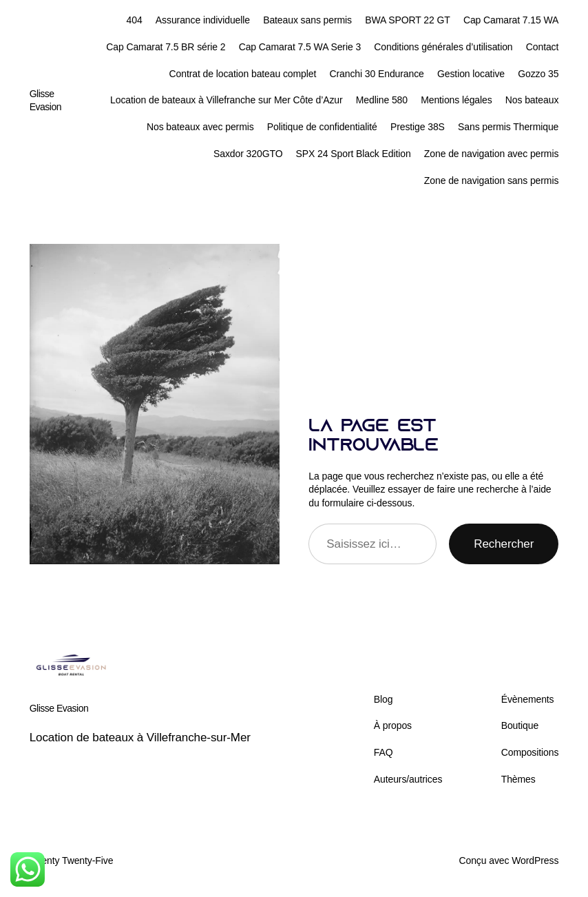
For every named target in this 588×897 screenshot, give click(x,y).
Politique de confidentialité (322, 127)
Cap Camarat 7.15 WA (511, 20)
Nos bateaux (532, 100)
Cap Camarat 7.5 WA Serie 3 (300, 47)
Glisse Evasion (59, 708)
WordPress (535, 860)
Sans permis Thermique (508, 127)
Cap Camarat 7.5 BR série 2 (166, 47)
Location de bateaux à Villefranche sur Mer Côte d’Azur (227, 100)
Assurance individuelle (203, 20)
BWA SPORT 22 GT (408, 20)
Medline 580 (382, 100)
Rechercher (504, 544)
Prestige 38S (418, 127)
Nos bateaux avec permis (200, 127)
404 (135, 20)
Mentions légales (456, 100)
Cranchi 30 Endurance (376, 74)
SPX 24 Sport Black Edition (354, 154)
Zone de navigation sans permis (491, 181)
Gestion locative (471, 74)
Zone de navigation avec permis (491, 154)
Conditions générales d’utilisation (443, 47)
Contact (543, 47)
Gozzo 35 (538, 74)
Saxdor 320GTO (248, 154)
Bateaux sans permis (307, 20)
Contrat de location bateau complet (243, 74)
